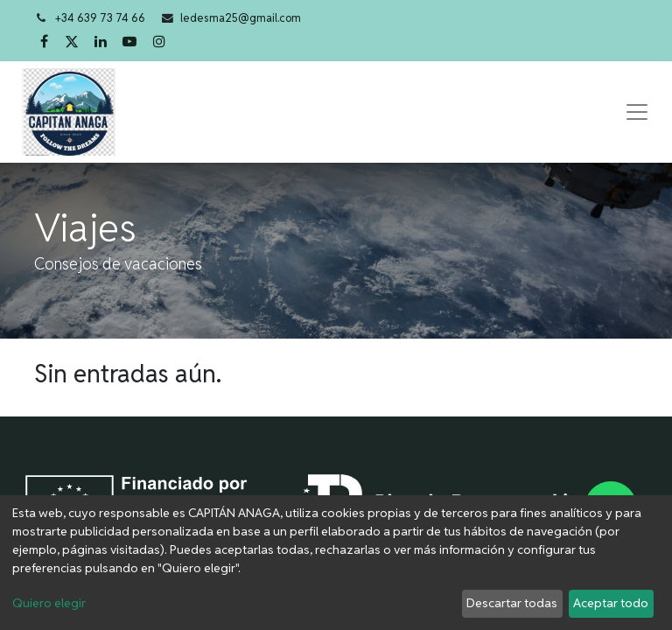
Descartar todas (512, 603)
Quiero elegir (49, 603)
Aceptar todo (611, 603)
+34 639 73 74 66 (100, 18)
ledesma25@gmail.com (241, 18)
